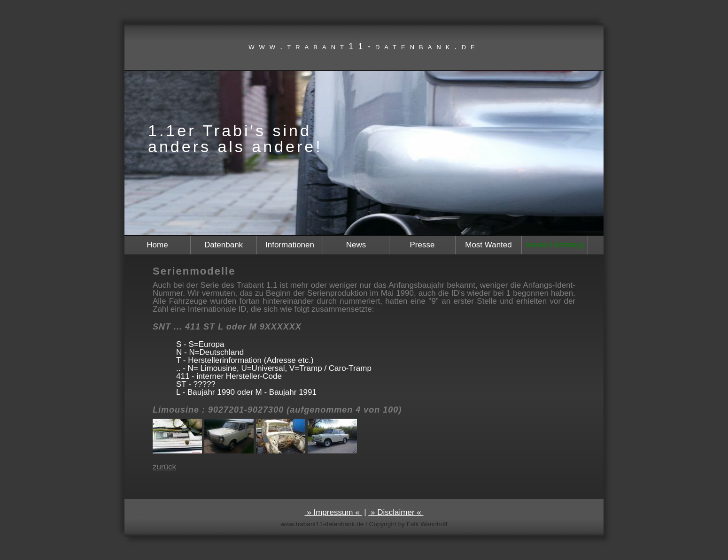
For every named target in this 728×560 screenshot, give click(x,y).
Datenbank (224, 245)
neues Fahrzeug (555, 245)
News (356, 245)
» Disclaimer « (396, 512)
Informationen (290, 245)
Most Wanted (488, 245)
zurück (164, 467)
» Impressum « (333, 512)
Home (157, 245)
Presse (422, 245)
